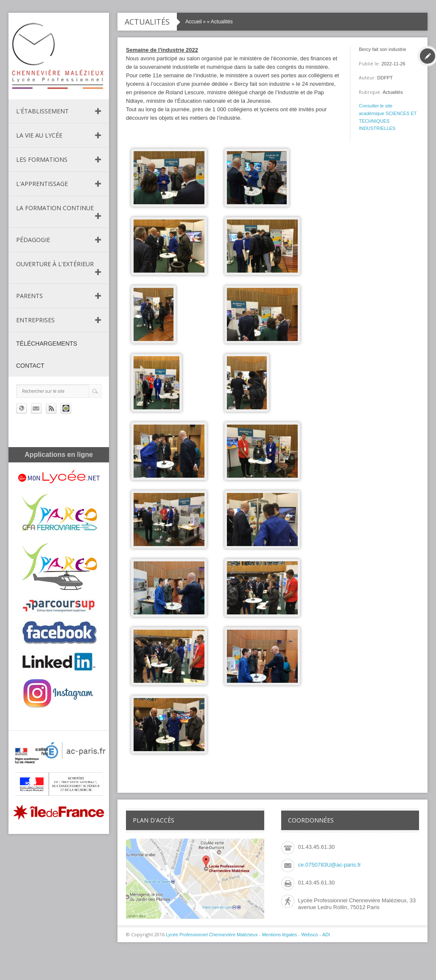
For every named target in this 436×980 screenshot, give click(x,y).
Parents (29, 296)
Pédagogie (33, 240)
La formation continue (55, 208)
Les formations (42, 159)
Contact (30, 366)
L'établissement (42, 111)
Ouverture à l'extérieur (55, 264)
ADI (326, 935)
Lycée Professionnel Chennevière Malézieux (212, 935)
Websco (310, 935)
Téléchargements (47, 344)
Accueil (194, 22)
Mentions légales (280, 935)
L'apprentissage (42, 184)
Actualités (222, 22)
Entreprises (35, 320)
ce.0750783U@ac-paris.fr (330, 865)
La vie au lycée (39, 135)
